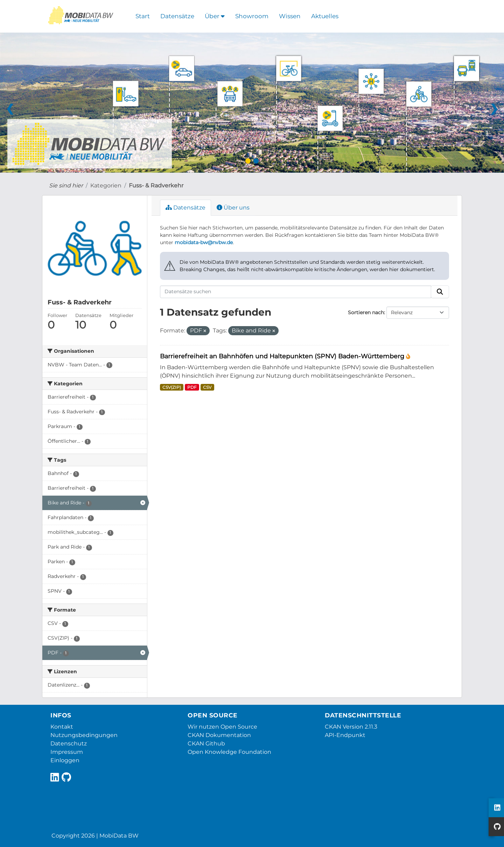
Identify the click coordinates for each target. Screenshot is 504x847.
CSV (207, 387)
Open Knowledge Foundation (229, 752)
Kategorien (106, 185)
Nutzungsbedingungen (84, 735)
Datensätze (177, 16)
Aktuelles (325, 16)
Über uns (233, 208)
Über (215, 16)
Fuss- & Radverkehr (156, 185)
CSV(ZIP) (172, 387)
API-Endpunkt (345, 735)
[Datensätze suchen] (296, 292)
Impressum (67, 752)
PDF (192, 387)
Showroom (252, 16)
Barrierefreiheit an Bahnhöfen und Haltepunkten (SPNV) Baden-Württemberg (283, 356)
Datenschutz (69, 743)
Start (143, 16)
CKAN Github (206, 743)
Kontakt (62, 727)
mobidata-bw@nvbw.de (204, 242)
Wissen (290, 16)
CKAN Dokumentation (219, 735)
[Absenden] (440, 292)
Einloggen (65, 760)
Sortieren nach (366, 312)
